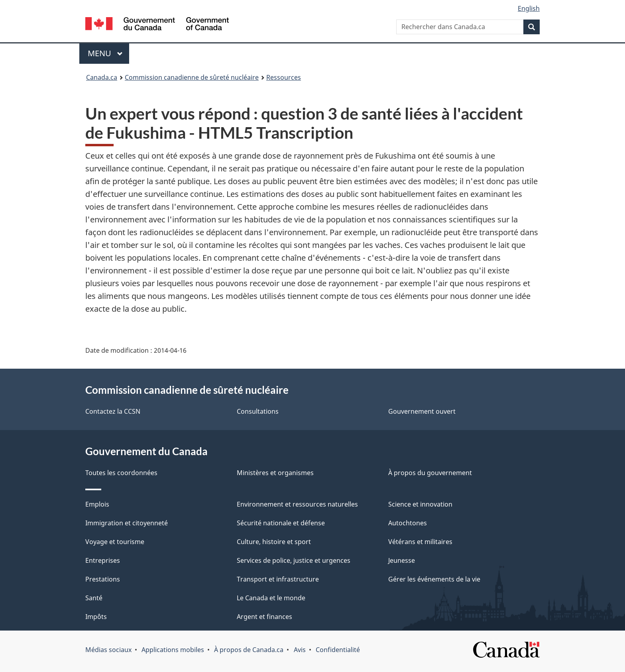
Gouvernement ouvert (422, 411)
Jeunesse (402, 560)
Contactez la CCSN (113, 411)
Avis (300, 650)
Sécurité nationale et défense (281, 523)
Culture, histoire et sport (274, 542)
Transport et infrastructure (278, 579)
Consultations (258, 411)
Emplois (97, 504)
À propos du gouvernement (430, 473)
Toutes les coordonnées (121, 473)
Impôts (96, 617)
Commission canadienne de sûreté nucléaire (192, 77)
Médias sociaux (108, 650)
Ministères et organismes (275, 473)
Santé (94, 598)
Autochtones (408, 523)
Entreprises (103, 560)
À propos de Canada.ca (249, 650)
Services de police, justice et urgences (294, 560)
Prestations (103, 579)
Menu (108, 53)
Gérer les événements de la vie (434, 579)
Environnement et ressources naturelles (297, 504)
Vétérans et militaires (420, 542)
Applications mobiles (173, 650)
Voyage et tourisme (115, 542)
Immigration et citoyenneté (127, 523)
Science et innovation (420, 504)
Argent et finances (264, 617)
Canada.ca (102, 77)
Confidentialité (338, 650)
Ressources (284, 77)
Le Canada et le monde (271, 598)
